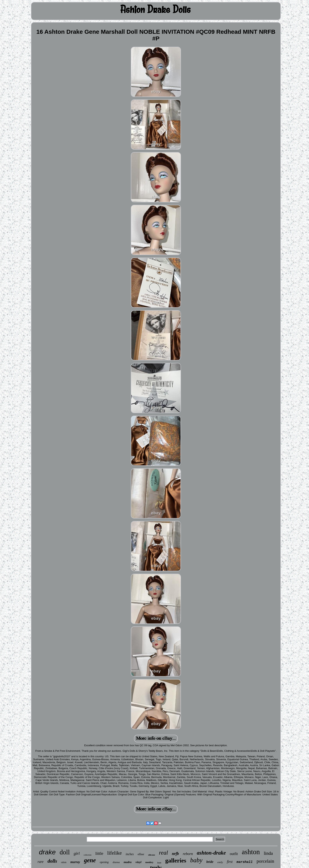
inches (130, 854)
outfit (234, 854)
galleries (176, 860)
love (159, 863)
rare (41, 862)
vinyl (139, 862)
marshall (245, 862)
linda (268, 853)
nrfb (175, 854)
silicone (152, 855)
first (230, 862)
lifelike (114, 853)
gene (90, 860)
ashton (251, 852)
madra (128, 862)
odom (64, 862)
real (164, 853)
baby (196, 860)
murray (75, 862)
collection (87, 855)
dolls (52, 861)
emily (220, 862)
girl (77, 853)
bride (210, 862)
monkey (149, 862)
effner (141, 854)
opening (104, 862)
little (99, 853)
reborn (188, 854)
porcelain (265, 861)
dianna (116, 862)
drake (47, 852)
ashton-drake (211, 853)
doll (65, 852)
